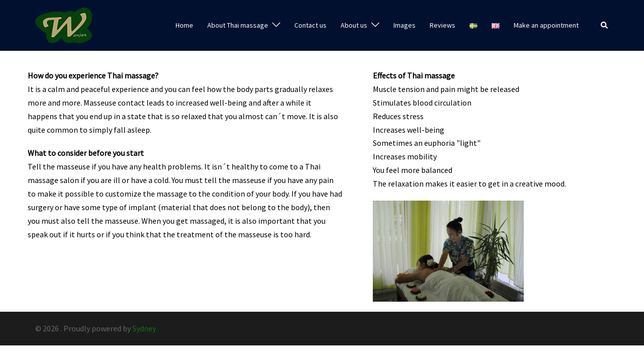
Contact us (310, 25)
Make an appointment (546, 25)
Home (184, 25)
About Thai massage (238, 25)
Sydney (144, 328)
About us (354, 25)
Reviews (442, 25)
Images (405, 25)
